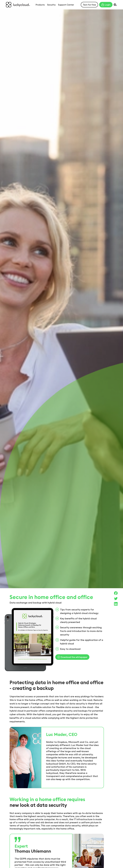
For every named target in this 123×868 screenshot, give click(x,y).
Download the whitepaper (72, 657)
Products (40, 5)
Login (106, 5)
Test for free (89, 5)
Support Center (66, 5)
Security (51, 5)
